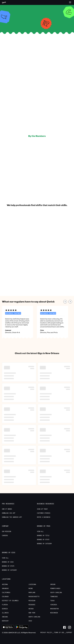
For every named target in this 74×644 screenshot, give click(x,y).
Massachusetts (34, 597)
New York (32, 613)
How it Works (7, 509)
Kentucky (5, 621)
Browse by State (43, 540)
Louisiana (32, 584)
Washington (54, 609)
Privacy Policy (46, 633)
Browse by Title (43, 536)
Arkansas (5, 588)
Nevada (31, 609)
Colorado (5, 597)
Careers (5, 536)
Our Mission (6, 531)
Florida (5, 605)
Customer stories (44, 513)
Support (69, 633)
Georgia (5, 609)
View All (40, 531)
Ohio (30, 621)
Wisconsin (54, 613)
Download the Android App (12, 517)
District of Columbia (10, 601)
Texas (52, 601)
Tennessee (54, 597)
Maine (31, 588)
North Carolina (34, 617)
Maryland (32, 593)
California (6, 593)
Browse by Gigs (8, 562)
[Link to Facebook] (65, 627)
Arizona (5, 584)
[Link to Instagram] (70, 627)
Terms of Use (59, 633)
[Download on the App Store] (8, 627)
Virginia (54, 605)
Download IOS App (9, 513)
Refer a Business (44, 517)
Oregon (53, 584)
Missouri (32, 605)
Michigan (32, 601)
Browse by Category (44, 544)
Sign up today (42, 509)
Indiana (5, 617)
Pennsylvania (55, 588)
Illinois (5, 613)
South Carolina (56, 593)
